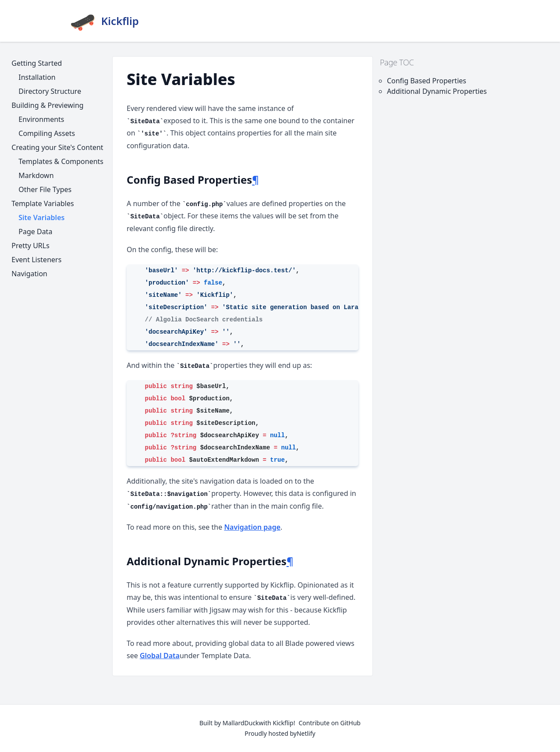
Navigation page (252, 527)
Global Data (160, 656)
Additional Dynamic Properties (437, 91)
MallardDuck (241, 723)
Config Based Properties (427, 81)
